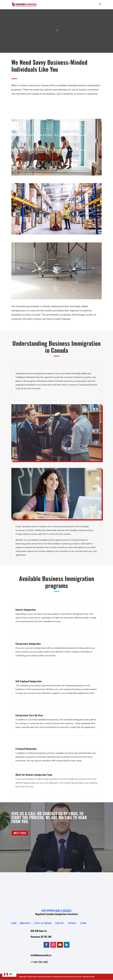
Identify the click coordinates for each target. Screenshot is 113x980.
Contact (60, 923)
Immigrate (26, 923)
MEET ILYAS (20, 833)
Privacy (72, 923)
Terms (83, 923)
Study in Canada (43, 923)
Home (14, 923)
